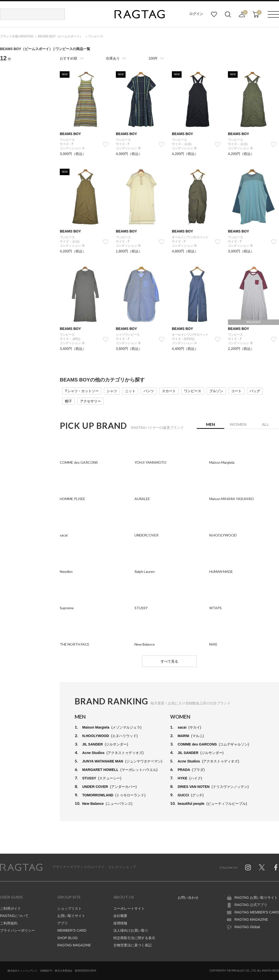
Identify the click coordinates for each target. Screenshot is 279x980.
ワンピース (193, 391)
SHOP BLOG (68, 938)
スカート (169, 391)
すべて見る (169, 661)
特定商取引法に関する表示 (134, 938)
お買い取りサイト (71, 916)
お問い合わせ (188, 898)
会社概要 (120, 916)
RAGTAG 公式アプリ (251, 905)
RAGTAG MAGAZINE (74, 945)
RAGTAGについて (14, 916)
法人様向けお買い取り (131, 930)
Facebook (276, 867)
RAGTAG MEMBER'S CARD (257, 912)
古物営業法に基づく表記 (133, 945)
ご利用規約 (9, 923)
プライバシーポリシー (17, 930)
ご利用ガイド (10, 908)
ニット (130, 391)
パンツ (149, 391)
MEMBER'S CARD (72, 930)
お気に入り (214, 14)
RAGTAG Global (247, 927)
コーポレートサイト (129, 908)
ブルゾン (216, 391)
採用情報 (120, 923)
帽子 (69, 401)
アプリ (63, 923)
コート (236, 391)
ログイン (196, 14)
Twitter (262, 867)
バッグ (255, 391)
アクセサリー (90, 401)
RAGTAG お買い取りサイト (256, 898)
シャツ (112, 391)
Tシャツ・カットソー (82, 391)
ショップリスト (70, 908)
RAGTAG (21, 867)
